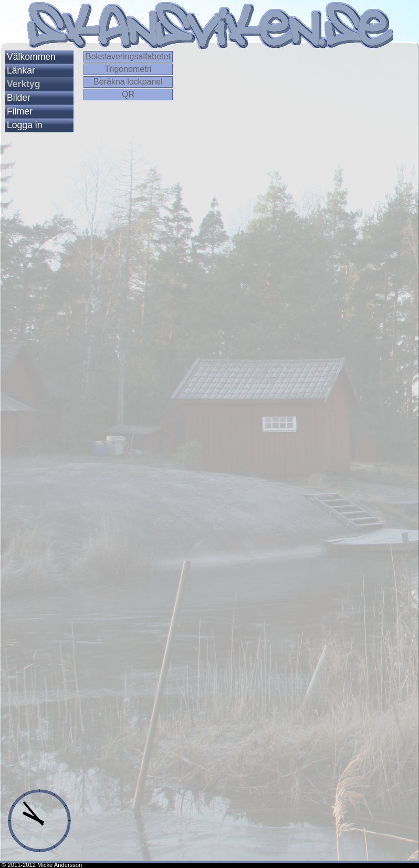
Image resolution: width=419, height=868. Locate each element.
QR (128, 94)
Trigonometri (128, 69)
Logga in (25, 125)
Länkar (21, 70)
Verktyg (24, 84)
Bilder (19, 98)
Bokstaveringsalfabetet (128, 56)
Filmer (20, 111)
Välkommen (31, 57)
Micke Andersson (60, 865)
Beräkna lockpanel (128, 82)
